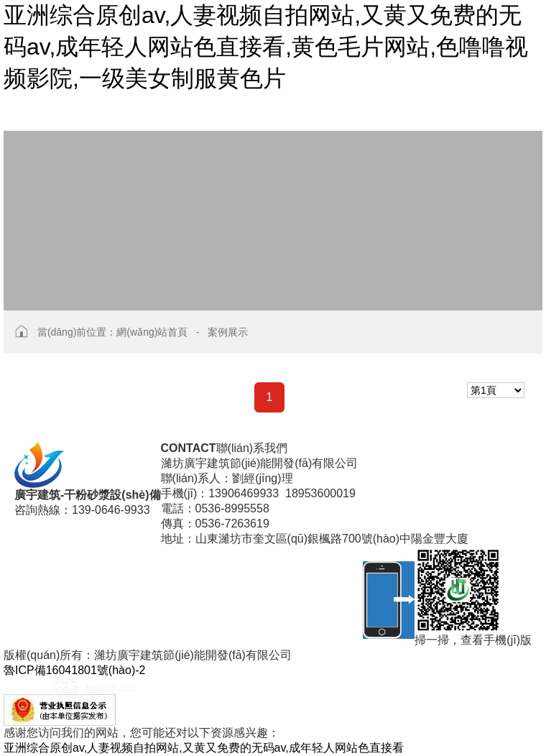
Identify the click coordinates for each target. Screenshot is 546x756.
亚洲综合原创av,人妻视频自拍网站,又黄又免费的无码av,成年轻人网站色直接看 (204, 748)
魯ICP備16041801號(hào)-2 (74, 670)
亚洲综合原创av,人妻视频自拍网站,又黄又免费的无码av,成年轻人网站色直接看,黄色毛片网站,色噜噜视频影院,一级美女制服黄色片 (266, 47)
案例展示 (228, 332)
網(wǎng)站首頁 (152, 332)
